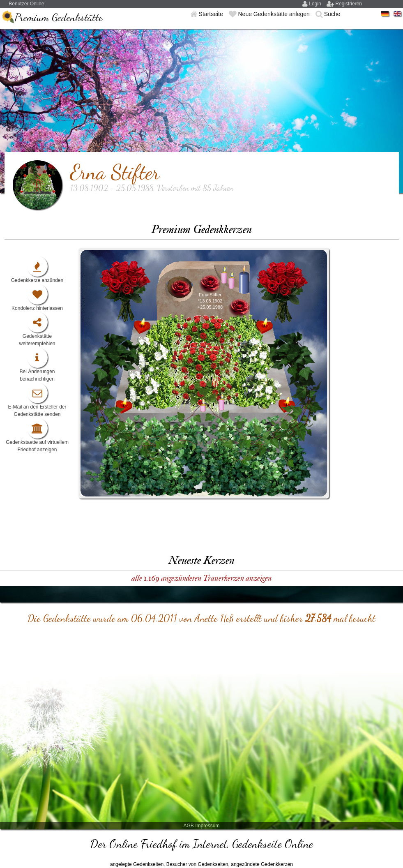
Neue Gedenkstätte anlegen (274, 14)
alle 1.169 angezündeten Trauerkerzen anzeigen (201, 578)
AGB (188, 826)
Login (316, 4)
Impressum (207, 826)
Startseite (212, 14)
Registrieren (349, 4)
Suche (332, 14)
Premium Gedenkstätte (59, 17)
